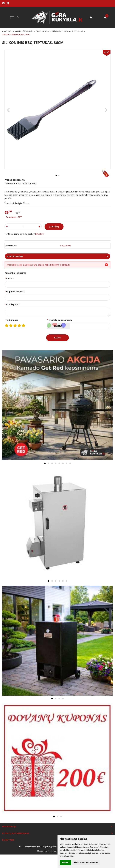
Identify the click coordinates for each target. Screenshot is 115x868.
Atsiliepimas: (13, 304)
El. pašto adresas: (16, 291)
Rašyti (58, 338)
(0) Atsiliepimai (15, 256)
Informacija (9, 827)
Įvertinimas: (11, 320)
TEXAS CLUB (65, 246)
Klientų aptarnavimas (16, 833)
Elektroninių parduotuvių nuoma (51, 851)
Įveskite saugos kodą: (60, 320)
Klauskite (39, 234)
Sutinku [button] (65, 863)
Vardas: (10, 278)
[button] (45, 463)
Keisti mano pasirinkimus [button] (86, 863)
